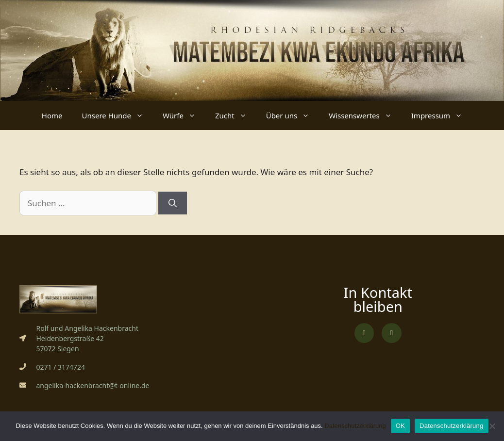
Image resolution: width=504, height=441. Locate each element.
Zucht (236, 115)
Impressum (442, 115)
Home (52, 115)
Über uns (293, 115)
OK (400, 426)
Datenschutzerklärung (355, 426)
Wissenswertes (365, 115)
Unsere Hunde (118, 115)
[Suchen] (173, 203)
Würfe (184, 115)
